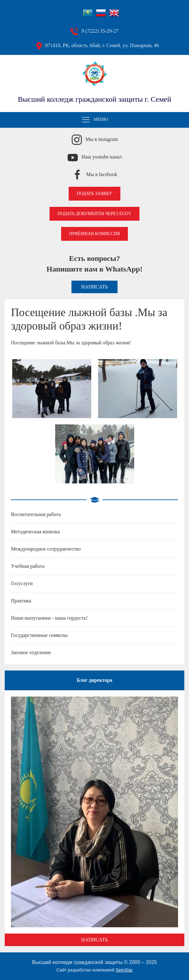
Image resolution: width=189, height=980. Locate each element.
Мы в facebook (102, 174)
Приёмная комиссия (95, 234)
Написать (94, 287)
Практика (21, 601)
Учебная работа (28, 566)
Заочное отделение (31, 652)
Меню (95, 120)
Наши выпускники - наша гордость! (49, 618)
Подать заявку (94, 194)
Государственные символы (39, 635)
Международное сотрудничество (46, 549)
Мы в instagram (102, 139)
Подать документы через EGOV (95, 214)
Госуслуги (22, 583)
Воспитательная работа (36, 514)
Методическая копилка (35, 532)
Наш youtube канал (102, 157)
